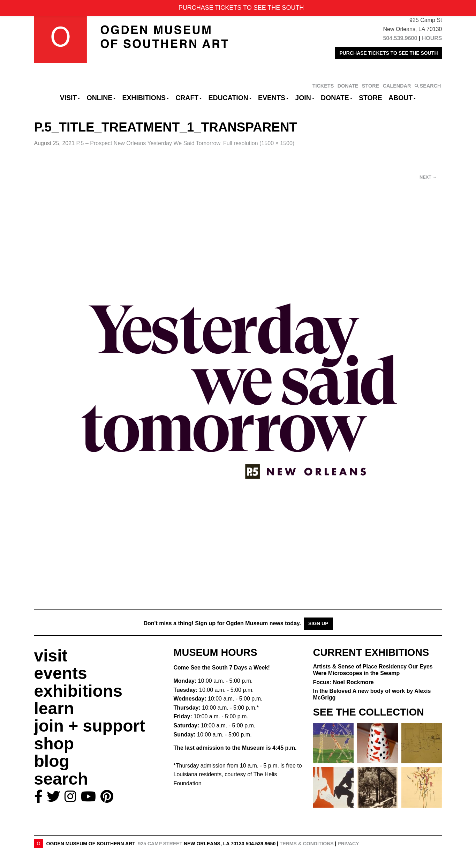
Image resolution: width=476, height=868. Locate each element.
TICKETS (323, 86)
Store (371, 98)
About (402, 98)
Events (273, 98)
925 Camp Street (160, 844)
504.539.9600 (400, 38)
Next (428, 177)
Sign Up (318, 623)
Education (230, 98)
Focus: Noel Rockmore (343, 682)
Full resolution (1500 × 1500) (259, 143)
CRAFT (189, 98)
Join (305, 98)
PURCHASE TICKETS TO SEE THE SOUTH (388, 53)
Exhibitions (146, 98)
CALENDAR (397, 86)
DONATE (348, 86)
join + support (90, 726)
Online (101, 98)
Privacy (348, 844)
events (61, 673)
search (61, 779)
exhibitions (78, 691)
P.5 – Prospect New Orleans (149, 143)
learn (54, 708)
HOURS (432, 38)
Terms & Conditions (307, 844)
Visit (70, 98)
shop (54, 744)
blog (52, 761)
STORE (371, 86)
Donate (337, 98)
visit (51, 656)
